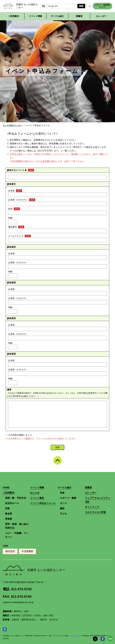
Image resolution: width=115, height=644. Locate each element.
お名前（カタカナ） (18, 200)
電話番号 (12, 227)
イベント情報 (35, 16)
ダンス (63, 503)
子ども (63, 514)
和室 (7, 508)
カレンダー (101, 16)
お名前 (11, 191)
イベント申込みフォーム (43, 503)
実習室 (9, 519)
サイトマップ (92, 507)
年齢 (10, 218)
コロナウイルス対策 (95, 512)
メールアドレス (16, 236)
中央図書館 (27, 551)
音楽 (62, 493)
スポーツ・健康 (68, 498)
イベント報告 (37, 498)
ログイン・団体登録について (102, 6)
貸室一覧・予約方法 (16, 498)
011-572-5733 (21, 589)
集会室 (9, 514)
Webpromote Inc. (76, 636)
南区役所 (10, 551)
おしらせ (35, 493)
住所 (10, 209)
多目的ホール (12, 503)
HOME (6, 488)
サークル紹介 (57, 16)
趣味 (62, 508)
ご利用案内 (14, 16)
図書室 (79, 16)
